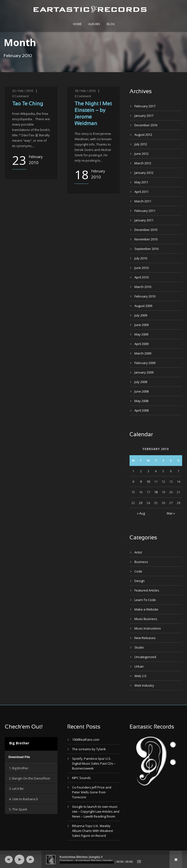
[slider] (87, 862)
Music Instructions (148, 628)
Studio (139, 647)
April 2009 (141, 344)
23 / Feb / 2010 (23, 91)
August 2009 (143, 306)
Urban (139, 666)
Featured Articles (147, 590)
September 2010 (146, 249)
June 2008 (141, 391)
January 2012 (144, 173)
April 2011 (141, 192)
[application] (31, 757)
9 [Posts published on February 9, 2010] (141, 482)
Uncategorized (145, 657)
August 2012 (143, 135)
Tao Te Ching (28, 104)
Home (77, 24)
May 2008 (141, 401)
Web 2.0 (140, 676)
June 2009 (141, 325)
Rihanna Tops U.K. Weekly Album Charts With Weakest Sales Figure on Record (93, 831)
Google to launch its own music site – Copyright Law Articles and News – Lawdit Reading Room (96, 811)
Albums (94, 24)
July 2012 (141, 144)
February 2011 (145, 211)
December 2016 (146, 125)
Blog (111, 24)
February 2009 (145, 363)
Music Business (146, 619)
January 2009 (144, 372)
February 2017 (145, 106)
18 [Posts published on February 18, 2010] (156, 492)
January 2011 (144, 220)
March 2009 (143, 353)
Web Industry (144, 685)
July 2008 (141, 382)
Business (141, 562)
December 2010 (146, 230)
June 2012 (141, 154)
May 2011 (141, 182)
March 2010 (143, 287)
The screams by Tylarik (89, 749)
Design (140, 581)
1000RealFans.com (86, 740)
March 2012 (143, 163)
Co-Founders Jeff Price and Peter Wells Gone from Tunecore (92, 792)
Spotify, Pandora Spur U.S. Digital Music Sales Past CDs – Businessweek (94, 763)
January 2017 (144, 116)
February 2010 (145, 296)
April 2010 (141, 277)
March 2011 (143, 201)
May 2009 (141, 334)
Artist (138, 552)
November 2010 (146, 239)
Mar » (171, 513)
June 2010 (141, 268)
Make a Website (146, 609)
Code (138, 571)
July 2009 (141, 315)
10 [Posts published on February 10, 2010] (148, 482)
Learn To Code (145, 600)
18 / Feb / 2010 (85, 91)
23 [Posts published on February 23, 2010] (141, 503)
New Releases (145, 638)
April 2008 (141, 410)
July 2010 (141, 258)
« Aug (141, 513)
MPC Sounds (81, 778)
